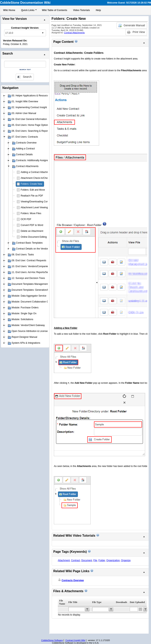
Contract (75, 560)
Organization (113, 560)
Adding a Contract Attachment (36, 172)
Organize (126, 560)
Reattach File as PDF (32, 196)
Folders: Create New (31, 184)
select (43, 33)
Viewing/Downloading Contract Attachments (44, 202)
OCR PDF (26, 219)
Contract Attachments (74, 33)
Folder (102, 560)
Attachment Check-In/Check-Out (38, 178)
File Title (73, 602)
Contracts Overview (73, 580)
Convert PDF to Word (32, 225)
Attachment (64, 560)
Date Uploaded (137, 602)
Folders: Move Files (31, 213)
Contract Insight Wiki (75, 640)
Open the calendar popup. (140, 609)
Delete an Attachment (32, 231)
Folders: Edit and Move (33, 190)
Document (87, 560)
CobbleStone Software (52, 640)
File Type (97, 602)
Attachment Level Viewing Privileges (40, 207)
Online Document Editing (34, 237)
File (95, 560)
